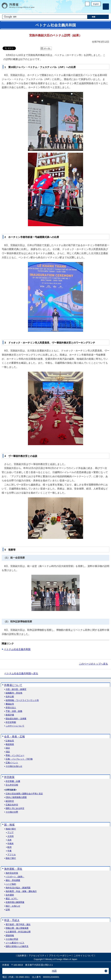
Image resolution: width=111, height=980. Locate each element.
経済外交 (10, 801)
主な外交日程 (12, 785)
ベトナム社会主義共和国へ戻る (21, 673)
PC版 (87, 4)
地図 (54, 971)
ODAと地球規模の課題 (16, 797)
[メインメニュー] (106, 7)
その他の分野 (12, 812)
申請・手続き (12, 920)
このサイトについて (15, 726)
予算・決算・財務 (14, 711)
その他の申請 (12, 939)
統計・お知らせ (13, 906)
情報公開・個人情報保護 (17, 928)
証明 (8, 910)
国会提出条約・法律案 (16, 719)
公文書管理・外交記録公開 (18, 932)
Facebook (90, 10)
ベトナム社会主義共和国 (17, 649)
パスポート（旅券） (15, 877)
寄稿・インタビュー (15, 755)
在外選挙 (10, 895)
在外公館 (10, 697)
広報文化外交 (12, 805)
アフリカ (12, 855)
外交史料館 (11, 722)
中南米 (11, 844)
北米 (9, 840)
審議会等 (10, 704)
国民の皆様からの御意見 (17, 946)
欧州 (9, 847)
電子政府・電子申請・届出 (18, 925)
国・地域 (9, 825)
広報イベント (12, 763)
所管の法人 (11, 708)
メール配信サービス (15, 943)
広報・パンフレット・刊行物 (19, 759)
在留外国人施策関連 (15, 902)
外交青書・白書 (13, 781)
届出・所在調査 (13, 880)
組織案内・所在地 (14, 693)
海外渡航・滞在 (13, 869)
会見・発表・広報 (14, 736)
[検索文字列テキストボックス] (45, 17)
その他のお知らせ (14, 766)
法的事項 (22, 956)
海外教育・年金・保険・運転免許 (21, 891)
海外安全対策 (12, 873)
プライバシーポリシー (60, 956)
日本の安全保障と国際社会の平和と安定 (24, 794)
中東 (9, 851)
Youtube (99, 10)
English (96, 4)
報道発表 (10, 744)
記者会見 (10, 741)
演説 (8, 752)
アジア (11, 833)
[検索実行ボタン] (98, 17)
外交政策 (9, 777)
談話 (8, 748)
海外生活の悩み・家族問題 (18, 888)
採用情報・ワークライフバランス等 (22, 700)
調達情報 (10, 936)
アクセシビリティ (38, 956)
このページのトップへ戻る (93, 664)
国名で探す (11, 858)
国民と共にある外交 (15, 808)
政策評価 (10, 715)
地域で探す (11, 829)
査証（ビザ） (12, 899)
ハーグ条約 (11, 884)
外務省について (13, 685)
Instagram (94, 10)
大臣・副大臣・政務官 (16, 689)
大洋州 (11, 836)
